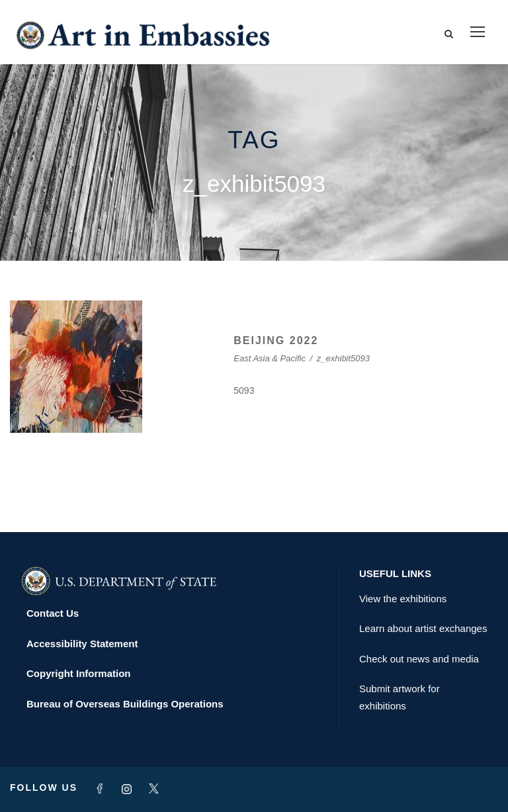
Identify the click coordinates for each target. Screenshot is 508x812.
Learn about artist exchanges (423, 628)
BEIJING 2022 (276, 340)
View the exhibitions (403, 599)
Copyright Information (79, 673)
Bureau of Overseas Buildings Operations (125, 704)
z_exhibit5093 (343, 358)
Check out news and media (419, 659)
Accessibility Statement (82, 644)
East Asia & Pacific (270, 358)
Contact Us (53, 613)
